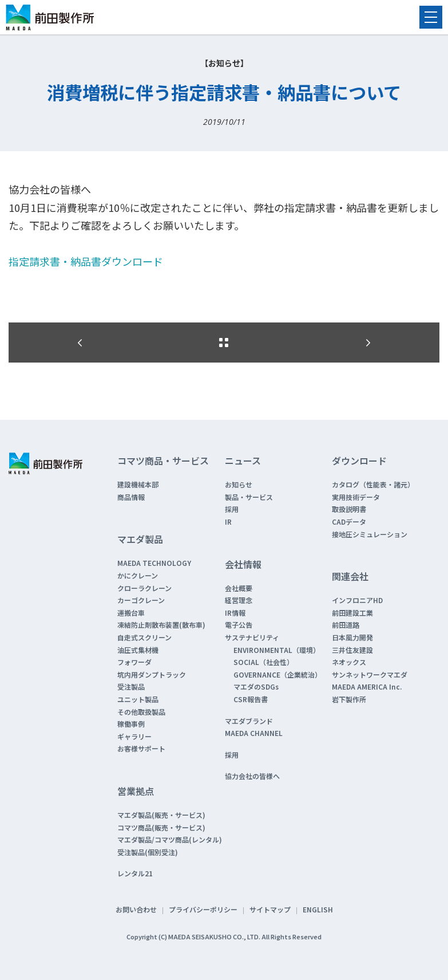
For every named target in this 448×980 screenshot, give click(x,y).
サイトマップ (270, 909)
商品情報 (131, 497)
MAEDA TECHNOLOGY (154, 563)
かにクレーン (138, 575)
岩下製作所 (349, 699)
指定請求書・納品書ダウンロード (86, 261)
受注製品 (131, 686)
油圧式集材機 (138, 650)
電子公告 (239, 625)
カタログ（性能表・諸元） (373, 484)
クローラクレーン (144, 588)
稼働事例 (131, 724)
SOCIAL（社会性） (263, 662)
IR (228, 522)
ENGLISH (318, 909)
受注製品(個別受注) (148, 852)
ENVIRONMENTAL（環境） (277, 650)
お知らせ (239, 484)
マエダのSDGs (256, 686)
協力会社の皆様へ (252, 776)
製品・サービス (249, 497)
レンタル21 (135, 873)
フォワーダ (134, 662)
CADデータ (349, 522)
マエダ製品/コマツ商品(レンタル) (170, 839)
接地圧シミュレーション (370, 534)
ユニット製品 (138, 699)
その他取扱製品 (141, 712)
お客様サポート (141, 748)
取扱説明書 (349, 509)
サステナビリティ (252, 637)
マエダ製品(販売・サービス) (161, 815)
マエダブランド (249, 721)
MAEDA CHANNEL (254, 733)
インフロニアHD (357, 600)
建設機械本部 (138, 484)
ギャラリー (134, 736)
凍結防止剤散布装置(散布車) (161, 625)
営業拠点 (136, 791)
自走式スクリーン (144, 637)
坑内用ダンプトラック (152, 674)
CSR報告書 (251, 699)
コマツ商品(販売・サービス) (161, 827)
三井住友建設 (352, 650)
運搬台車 (131, 613)
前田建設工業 (352, 613)
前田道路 (346, 625)
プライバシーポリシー (203, 909)
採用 (232, 509)
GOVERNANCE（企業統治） (277, 674)
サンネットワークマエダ (370, 674)
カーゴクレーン (141, 600)
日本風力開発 (352, 637)
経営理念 (239, 600)
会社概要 (239, 588)
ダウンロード (359, 461)
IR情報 (235, 613)
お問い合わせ (136, 909)
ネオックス (349, 662)
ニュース (243, 461)
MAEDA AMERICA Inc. (367, 686)
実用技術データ (356, 497)
